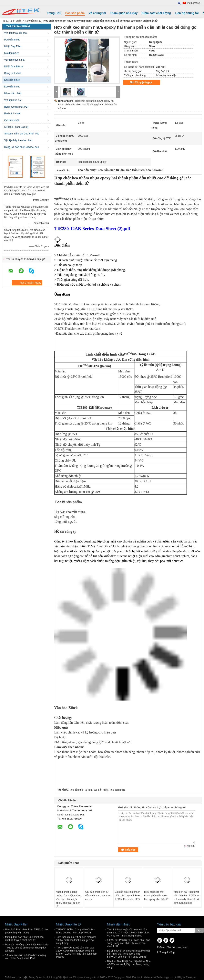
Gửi (199, 930)
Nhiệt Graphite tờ (14, 67)
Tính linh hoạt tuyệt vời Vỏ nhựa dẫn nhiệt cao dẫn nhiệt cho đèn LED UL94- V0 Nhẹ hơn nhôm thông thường (129, 933)
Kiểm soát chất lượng (156, 13)
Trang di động (166, 952)
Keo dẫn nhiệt (33, 21)
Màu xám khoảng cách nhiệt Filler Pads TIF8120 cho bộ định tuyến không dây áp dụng (27, 948)
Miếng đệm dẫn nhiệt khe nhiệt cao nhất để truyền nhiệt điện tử (24, 939)
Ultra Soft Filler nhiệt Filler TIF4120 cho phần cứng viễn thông (26, 931)
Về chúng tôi (97, 13)
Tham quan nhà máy (124, 13)
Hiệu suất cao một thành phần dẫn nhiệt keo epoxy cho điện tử (156, 896)
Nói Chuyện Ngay (144, 82)
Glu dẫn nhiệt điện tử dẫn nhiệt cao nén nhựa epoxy (98, 896)
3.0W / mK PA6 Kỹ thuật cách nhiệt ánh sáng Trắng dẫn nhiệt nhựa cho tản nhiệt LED (129, 943)
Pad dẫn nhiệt (12, 40)
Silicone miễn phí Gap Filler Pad (22, 134)
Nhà (5, 21)
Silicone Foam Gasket (16, 127)
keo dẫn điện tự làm (81, 790)
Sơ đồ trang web (178, 947)
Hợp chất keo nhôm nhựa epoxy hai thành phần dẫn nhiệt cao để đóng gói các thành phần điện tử (88, 105)
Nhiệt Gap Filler (13, 46)
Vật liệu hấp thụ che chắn (18, 140)
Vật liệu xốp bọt (13, 100)
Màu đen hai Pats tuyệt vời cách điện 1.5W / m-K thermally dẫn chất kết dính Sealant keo (187, 897)
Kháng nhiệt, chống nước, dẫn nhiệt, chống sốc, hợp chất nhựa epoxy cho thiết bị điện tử (68, 899)
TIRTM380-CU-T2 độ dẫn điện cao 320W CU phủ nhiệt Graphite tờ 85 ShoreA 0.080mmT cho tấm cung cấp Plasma (76, 952)
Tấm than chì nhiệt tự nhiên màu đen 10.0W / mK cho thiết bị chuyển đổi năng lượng (76, 940)
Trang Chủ (54, 13)
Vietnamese (194, 3)
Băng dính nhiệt (13, 73)
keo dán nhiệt (117, 790)
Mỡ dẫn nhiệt (11, 53)
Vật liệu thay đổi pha (16, 33)
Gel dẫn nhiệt (12, 120)
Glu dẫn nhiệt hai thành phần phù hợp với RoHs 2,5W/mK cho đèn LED (127, 896)
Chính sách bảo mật (16, 977)
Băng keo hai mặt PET (17, 107)
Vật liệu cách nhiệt (14, 60)
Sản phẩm (16, 21)
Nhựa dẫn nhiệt (13, 93)
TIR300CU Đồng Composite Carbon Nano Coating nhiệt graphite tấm (76, 931)
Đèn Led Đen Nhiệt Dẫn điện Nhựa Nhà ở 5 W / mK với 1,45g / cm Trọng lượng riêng (129, 964)
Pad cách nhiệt (12, 113)
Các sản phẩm (75, 13)
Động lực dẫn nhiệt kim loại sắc (22, 147)
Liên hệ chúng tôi (187, 13)
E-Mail (161, 947)
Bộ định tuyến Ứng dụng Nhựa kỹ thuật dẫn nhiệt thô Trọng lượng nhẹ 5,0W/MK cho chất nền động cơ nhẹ (128, 954)
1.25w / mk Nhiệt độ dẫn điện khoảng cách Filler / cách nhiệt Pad (25, 957)
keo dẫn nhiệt (101, 790)
